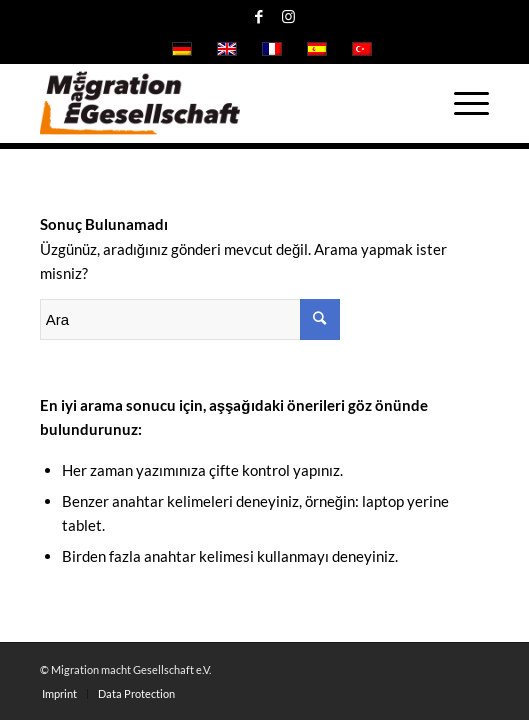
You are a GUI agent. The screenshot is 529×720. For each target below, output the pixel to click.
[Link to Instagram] (288, 16)
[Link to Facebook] (259, 16)
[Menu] (461, 103)
